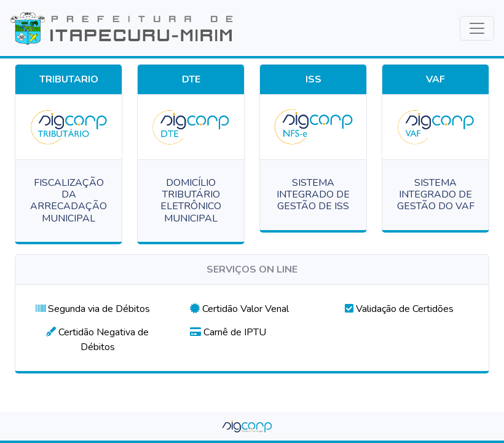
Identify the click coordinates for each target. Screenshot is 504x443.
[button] (93, 309)
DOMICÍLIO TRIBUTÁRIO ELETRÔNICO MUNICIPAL (191, 201)
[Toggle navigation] (477, 28)
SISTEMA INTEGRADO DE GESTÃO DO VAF (436, 194)
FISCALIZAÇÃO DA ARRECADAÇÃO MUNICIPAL (69, 201)
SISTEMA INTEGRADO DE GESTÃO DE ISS (313, 194)
